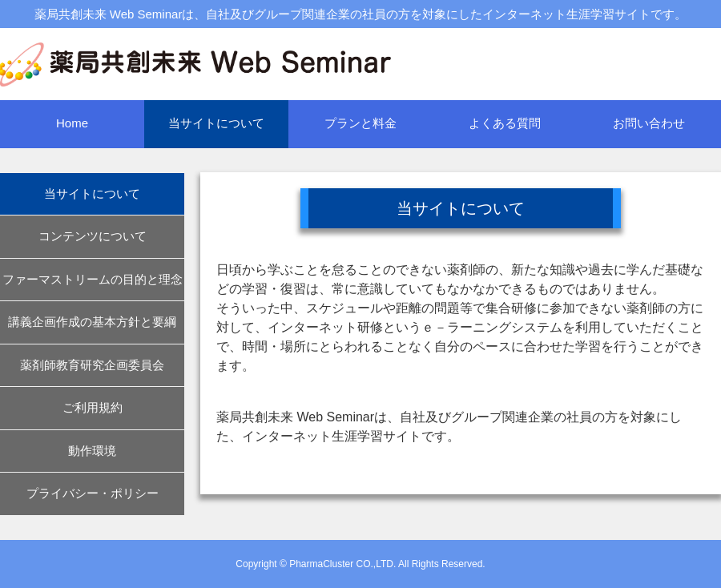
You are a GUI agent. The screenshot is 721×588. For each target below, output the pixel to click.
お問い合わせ (649, 123)
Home (72, 123)
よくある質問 (505, 123)
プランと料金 (360, 123)
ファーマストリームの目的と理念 (93, 279)
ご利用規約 (93, 407)
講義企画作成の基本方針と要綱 (92, 322)
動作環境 (92, 451)
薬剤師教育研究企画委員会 (92, 365)
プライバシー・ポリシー (93, 493)
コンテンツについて (93, 236)
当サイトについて (216, 123)
